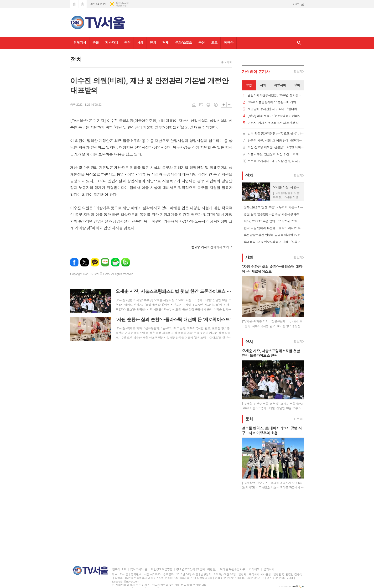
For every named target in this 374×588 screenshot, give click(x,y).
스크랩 (216, 105)
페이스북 (74, 262)
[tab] (249, 85)
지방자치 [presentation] (280, 85)
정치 (153, 42)
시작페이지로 (74, 4)
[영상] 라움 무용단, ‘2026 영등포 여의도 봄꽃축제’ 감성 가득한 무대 (276, 116)
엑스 (85, 262)
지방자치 (112, 42)
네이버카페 (115, 262)
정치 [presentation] (297, 85)
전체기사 (80, 42)
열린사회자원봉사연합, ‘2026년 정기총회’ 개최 (276, 95)
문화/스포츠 (184, 42)
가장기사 (256, 72)
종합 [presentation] (249, 85)
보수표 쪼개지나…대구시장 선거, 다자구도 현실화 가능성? (276, 161)
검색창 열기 (299, 43)
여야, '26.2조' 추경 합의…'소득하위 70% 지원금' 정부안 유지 (274, 221)
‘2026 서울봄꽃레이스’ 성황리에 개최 (272, 102)
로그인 (296, 4)
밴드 (126, 262)
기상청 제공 (121, 6)
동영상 (228, 42)
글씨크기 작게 (229, 105)
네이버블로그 (105, 262)
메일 (201, 105)
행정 (127, 42)
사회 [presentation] (263, 85)
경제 (166, 42)
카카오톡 (95, 262)
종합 (96, 42)
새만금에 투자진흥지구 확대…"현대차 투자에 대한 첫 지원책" (276, 109)
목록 (194, 105)
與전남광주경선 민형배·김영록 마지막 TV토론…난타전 (274, 235)
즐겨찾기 (83, 4)
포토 (214, 42)
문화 (249, 419)
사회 (140, 42)
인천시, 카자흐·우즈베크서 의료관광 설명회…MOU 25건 (276, 123)
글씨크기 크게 (224, 105)
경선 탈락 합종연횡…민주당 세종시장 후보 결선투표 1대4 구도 (274, 214)
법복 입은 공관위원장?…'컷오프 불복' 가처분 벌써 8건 (276, 134)
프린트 (208, 105)
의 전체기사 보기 (210, 247)
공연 (202, 42)
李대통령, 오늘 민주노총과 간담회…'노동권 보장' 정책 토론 (274, 242)
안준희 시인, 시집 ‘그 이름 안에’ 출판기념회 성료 (276, 141)
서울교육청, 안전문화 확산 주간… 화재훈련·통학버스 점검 (276, 154)
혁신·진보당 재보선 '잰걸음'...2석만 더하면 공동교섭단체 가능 (276, 147)
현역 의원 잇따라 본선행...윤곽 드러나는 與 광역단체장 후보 (274, 228)
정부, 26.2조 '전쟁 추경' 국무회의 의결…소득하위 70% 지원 (274, 207)
